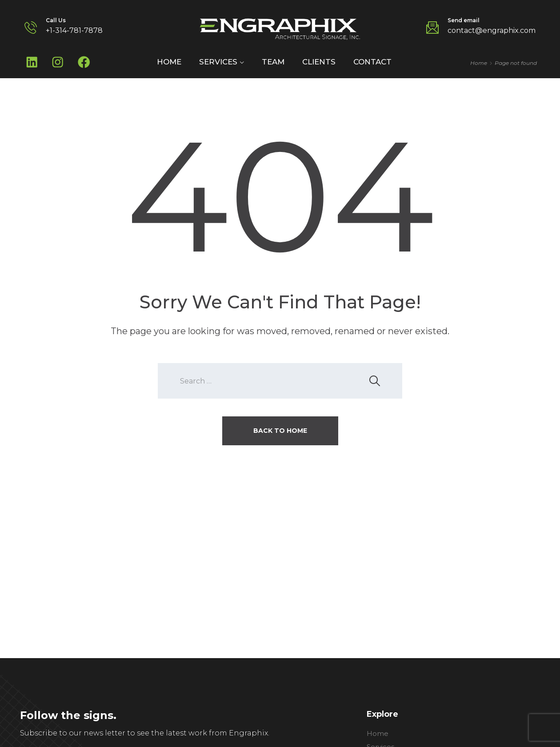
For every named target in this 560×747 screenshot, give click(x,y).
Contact (372, 63)
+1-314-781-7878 (74, 30)
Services (218, 63)
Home (169, 63)
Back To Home (280, 432)
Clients (319, 63)
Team (273, 63)
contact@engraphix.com (492, 30)
